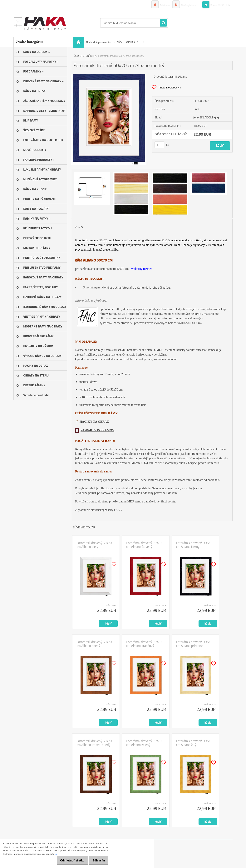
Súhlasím (97, 860)
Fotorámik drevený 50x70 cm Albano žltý (194, 743)
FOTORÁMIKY (89, 56)
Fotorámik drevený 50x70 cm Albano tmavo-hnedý (94, 743)
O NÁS (118, 42)
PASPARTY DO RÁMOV (97, 430)
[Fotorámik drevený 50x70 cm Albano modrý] (109, 76)
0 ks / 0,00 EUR (220, 5)
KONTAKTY (132, 42)
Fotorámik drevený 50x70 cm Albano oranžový (144, 644)
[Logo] (40, 23)
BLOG (145, 42)
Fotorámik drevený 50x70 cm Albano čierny (194, 545)
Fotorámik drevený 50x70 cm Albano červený (144, 545)
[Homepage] (80, 42)
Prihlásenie (161, 5)
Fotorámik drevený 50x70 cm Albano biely (94, 545)
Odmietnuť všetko (68, 860)
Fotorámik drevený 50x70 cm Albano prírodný (194, 644)
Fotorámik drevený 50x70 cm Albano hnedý (94, 644)
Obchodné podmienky (98, 42)
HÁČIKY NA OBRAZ (95, 422)
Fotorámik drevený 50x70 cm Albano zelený (144, 743)
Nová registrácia (187, 5)
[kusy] (159, 145)
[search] (163, 23)
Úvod (76, 56)
